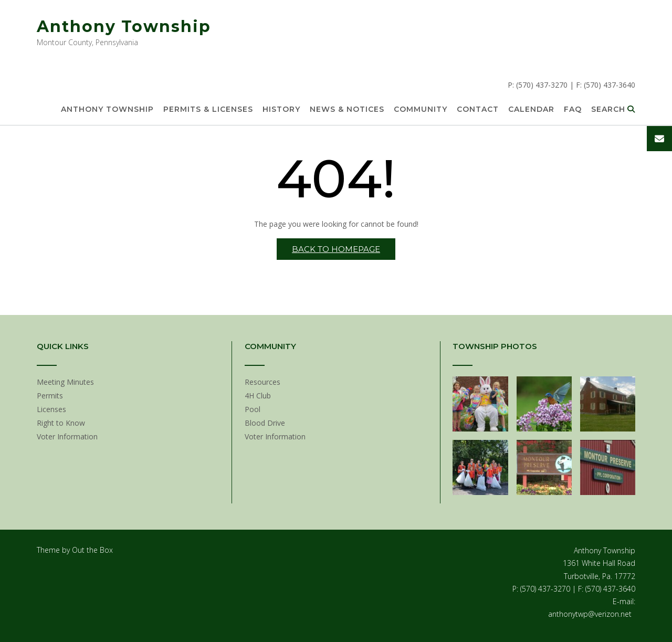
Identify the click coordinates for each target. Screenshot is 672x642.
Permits (50, 396)
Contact (478, 110)
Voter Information (67, 436)
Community (421, 110)
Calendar (531, 110)
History (281, 110)
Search (613, 110)
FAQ (573, 110)
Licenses (51, 409)
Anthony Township (124, 27)
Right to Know (61, 423)
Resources (262, 382)
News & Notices (347, 110)
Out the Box (92, 550)
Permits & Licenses (208, 110)
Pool (253, 409)
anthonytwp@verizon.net (590, 614)
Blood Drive (265, 423)
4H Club (258, 396)
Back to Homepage (336, 249)
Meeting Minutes (65, 382)
